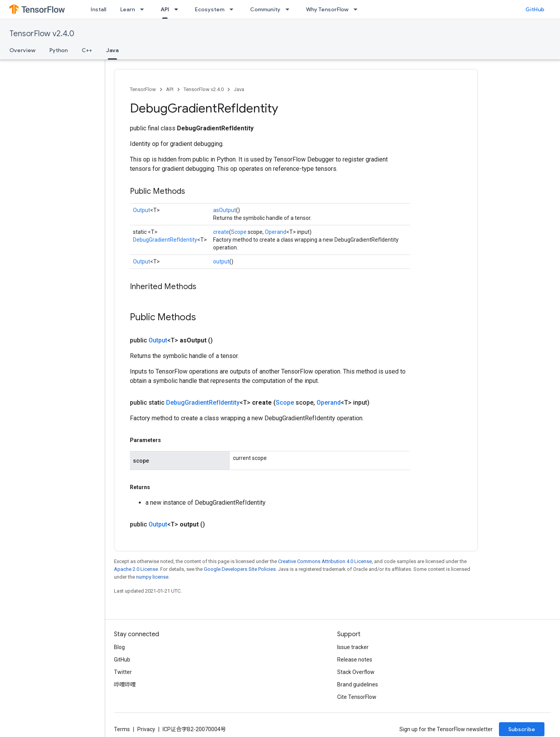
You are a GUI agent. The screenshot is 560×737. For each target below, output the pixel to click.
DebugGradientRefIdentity (165, 240)
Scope (239, 232)
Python (59, 50)
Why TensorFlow (327, 9)
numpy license (152, 577)
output (221, 261)
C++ (87, 50)
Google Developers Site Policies (240, 569)
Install (98, 9)
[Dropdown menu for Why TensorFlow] (358, 9)
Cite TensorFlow (357, 697)
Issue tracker (353, 647)
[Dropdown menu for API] (178, 9)
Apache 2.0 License (136, 569)
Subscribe (522, 729)
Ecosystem (210, 9)
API (170, 89)
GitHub (535, 9)
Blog (119, 647)
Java (239, 89)
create (221, 232)
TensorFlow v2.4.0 (42, 34)
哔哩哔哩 (125, 684)
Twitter (123, 672)
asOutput (225, 210)
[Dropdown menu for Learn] (144, 9)
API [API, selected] (165, 9)
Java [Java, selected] (112, 50)
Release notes (355, 660)
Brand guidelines (358, 684)
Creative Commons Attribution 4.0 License (325, 561)
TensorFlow (143, 89)
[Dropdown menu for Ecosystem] (234, 9)
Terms (122, 729)
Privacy (146, 729)
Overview (22, 50)
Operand (276, 232)
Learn (128, 9)
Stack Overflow (356, 672)
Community (265, 9)
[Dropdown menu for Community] (290, 9)
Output (142, 210)
